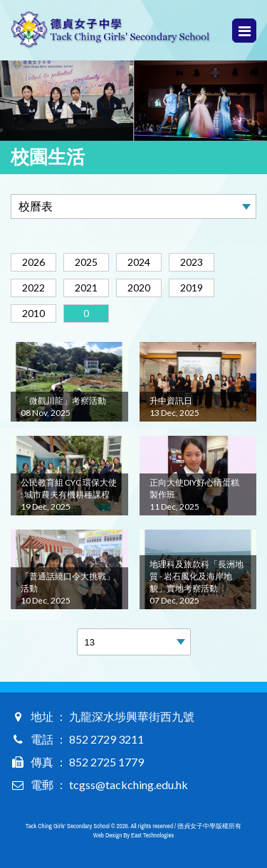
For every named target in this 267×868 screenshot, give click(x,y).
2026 (33, 262)
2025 (86, 262)
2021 (86, 288)
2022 (33, 288)
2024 (139, 262)
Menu (245, 31)
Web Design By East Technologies (133, 835)
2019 (192, 288)
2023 (192, 262)
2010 (33, 313)
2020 (139, 288)
